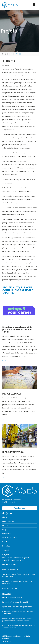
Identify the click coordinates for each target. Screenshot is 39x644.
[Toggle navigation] (34, 5)
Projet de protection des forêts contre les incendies (19, 582)
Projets (5, 542)
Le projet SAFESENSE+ (10, 588)
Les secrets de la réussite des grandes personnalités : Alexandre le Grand (17, 620)
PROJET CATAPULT (9, 565)
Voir (4, 361)
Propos (5, 525)
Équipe (5, 530)
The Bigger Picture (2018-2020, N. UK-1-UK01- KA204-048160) (19, 575)
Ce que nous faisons (10, 538)
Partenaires (7, 534)
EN (5, 641)
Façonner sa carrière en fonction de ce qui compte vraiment (19, 627)
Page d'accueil (9, 54)
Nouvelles (6, 546)
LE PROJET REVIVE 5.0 (10, 569)
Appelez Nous (19, 508)
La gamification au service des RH (15, 602)
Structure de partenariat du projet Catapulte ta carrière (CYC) (16, 559)
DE (8, 641)
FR (10, 641)
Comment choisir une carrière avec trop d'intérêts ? (18, 613)
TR (3, 641)
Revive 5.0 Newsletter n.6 (12, 597)
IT (12, 641)
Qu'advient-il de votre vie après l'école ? (18, 607)
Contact (6, 550)
